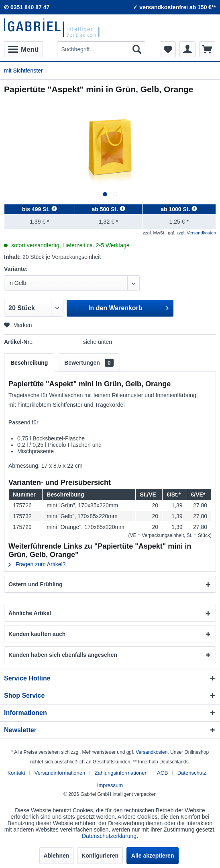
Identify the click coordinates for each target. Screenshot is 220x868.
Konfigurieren (100, 856)
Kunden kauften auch (37, 634)
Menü (23, 48)
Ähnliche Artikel (30, 613)
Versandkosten (152, 752)
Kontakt (16, 773)
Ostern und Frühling (36, 584)
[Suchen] (137, 49)
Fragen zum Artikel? (37, 564)
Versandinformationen (60, 773)
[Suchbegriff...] (101, 49)
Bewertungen (89, 363)
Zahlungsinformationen (121, 773)
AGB (162, 773)
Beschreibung (29, 363)
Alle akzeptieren (153, 856)
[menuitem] (23, 49)
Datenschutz (192, 773)
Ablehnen (57, 856)
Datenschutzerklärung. (110, 836)
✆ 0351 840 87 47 (27, 7)
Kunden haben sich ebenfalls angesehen (63, 655)
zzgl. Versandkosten (196, 233)
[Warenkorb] (207, 49)
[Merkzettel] (168, 49)
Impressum (110, 785)
